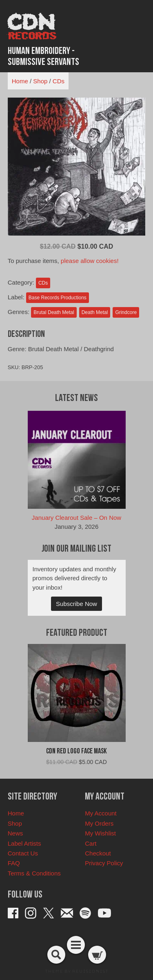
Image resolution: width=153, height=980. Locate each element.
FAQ (14, 863)
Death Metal (95, 312)
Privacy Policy (104, 863)
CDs (59, 81)
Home (20, 81)
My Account (101, 813)
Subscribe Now (76, 604)
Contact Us (23, 853)
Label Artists (24, 843)
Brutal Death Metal (54, 312)
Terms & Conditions (34, 873)
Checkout (98, 853)
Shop (40, 81)
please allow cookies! (90, 261)
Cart (91, 843)
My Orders (99, 823)
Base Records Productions (58, 298)
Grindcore (126, 312)
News (16, 833)
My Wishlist (100, 833)
